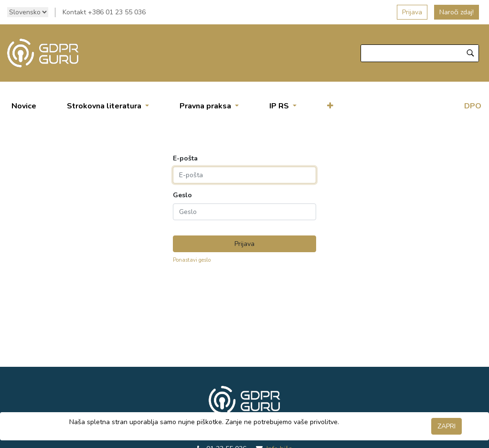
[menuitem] (24, 106)
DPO (473, 106)
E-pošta (185, 159)
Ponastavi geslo (192, 260)
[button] (330, 106)
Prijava (412, 12)
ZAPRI (446, 426)
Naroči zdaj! (457, 12)
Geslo (182, 195)
